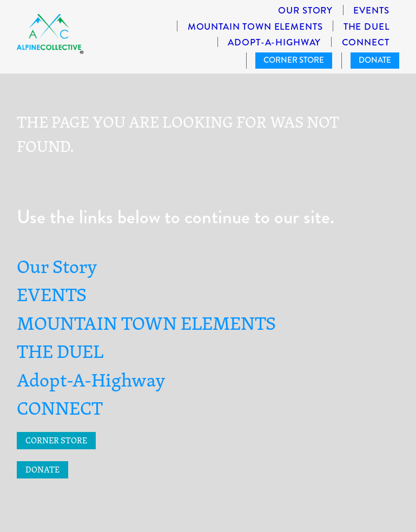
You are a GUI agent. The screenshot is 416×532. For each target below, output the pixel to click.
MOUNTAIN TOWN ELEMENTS (255, 27)
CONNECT (366, 42)
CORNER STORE (294, 60)
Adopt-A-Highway (274, 42)
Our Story (305, 11)
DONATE (375, 60)
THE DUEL (367, 27)
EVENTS (371, 11)
